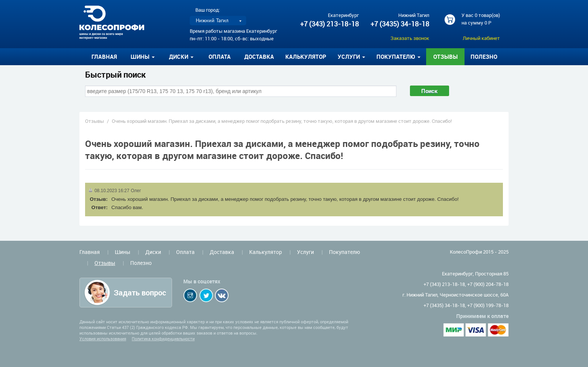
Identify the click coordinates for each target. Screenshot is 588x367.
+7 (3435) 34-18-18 (400, 24)
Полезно (484, 57)
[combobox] (241, 91)
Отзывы (446, 57)
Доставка (259, 57)
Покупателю (344, 252)
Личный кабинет (481, 38)
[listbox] (218, 21)
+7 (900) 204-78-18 (488, 284)
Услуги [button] (351, 57)
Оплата (220, 57)
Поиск (430, 91)
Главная (104, 57)
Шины (123, 252)
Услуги (305, 252)
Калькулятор (306, 57)
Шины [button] (143, 57)
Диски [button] (181, 57)
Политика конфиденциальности (163, 339)
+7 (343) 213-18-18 (329, 24)
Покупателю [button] (398, 57)
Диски (153, 252)
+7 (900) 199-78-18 (488, 305)
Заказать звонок (410, 38)
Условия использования (103, 339)
